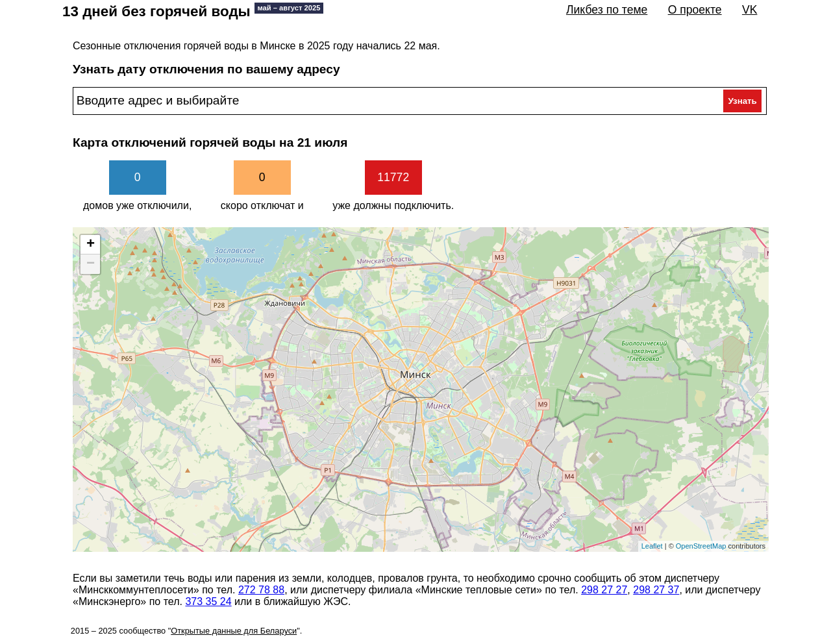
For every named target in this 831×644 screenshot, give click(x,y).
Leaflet (652, 546)
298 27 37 (656, 590)
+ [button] (91, 245)
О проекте (695, 10)
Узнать (742, 101)
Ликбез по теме (607, 10)
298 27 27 (604, 590)
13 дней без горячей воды (193, 11)
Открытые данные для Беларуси (234, 631)
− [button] (91, 264)
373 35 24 (208, 601)
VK (750, 10)
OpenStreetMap (701, 546)
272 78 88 (261, 590)
